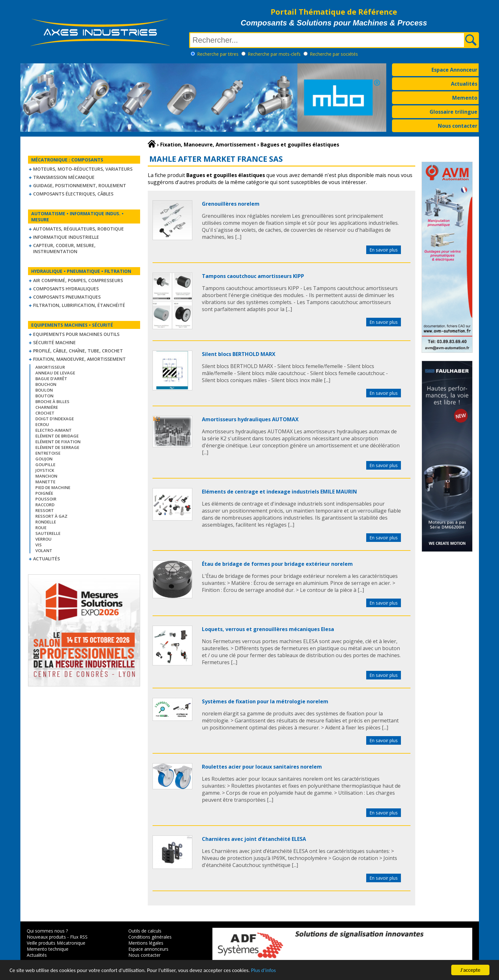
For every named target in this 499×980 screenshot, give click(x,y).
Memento (465, 98)
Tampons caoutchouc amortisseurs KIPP (253, 276)
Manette (45, 482)
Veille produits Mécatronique (56, 943)
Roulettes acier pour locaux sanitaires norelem (262, 767)
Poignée (44, 493)
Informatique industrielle (66, 237)
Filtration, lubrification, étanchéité (79, 305)
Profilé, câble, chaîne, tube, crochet (78, 351)
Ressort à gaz (51, 516)
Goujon (44, 459)
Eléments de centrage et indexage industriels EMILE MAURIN (279, 492)
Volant (44, 550)
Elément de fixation (58, 442)
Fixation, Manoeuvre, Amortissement (79, 359)
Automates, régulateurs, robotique (78, 229)
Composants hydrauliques (66, 289)
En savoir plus (384, 250)
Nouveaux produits (46, 937)
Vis (39, 545)
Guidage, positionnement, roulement (80, 185)
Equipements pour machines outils (76, 334)
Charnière (47, 407)
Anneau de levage (55, 373)
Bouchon (46, 384)
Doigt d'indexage (55, 419)
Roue (41, 528)
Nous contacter (458, 126)
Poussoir (46, 499)
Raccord (45, 505)
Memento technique (48, 949)
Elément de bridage (57, 436)
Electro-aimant (53, 430)
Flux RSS (79, 937)
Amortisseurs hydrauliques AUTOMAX (250, 419)
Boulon (44, 390)
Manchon (46, 476)
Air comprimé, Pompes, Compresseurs (78, 280)
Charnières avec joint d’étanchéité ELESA (254, 839)
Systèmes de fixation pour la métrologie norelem (265, 701)
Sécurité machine (54, 342)
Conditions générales (150, 937)
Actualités (464, 84)
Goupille (45, 465)
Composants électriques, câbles (73, 194)
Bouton (44, 396)
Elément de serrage (57, 447)
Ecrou (42, 424)
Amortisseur (50, 367)
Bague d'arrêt (51, 379)
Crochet (45, 413)
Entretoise (48, 453)
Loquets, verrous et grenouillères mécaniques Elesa (268, 629)
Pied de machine (53, 487)
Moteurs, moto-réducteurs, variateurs (83, 169)
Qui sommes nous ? (47, 931)
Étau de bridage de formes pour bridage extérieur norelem (277, 564)
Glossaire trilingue (453, 112)
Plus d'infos (263, 971)
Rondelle (46, 522)
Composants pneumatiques (67, 297)
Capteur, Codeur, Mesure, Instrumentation (64, 248)
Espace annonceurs (148, 949)
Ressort (45, 510)
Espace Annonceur (454, 70)
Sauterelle (48, 533)
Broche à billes (52, 401)
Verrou (43, 539)
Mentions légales (146, 943)
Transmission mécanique (64, 177)
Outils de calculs (145, 931)
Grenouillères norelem (231, 204)
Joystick (45, 470)
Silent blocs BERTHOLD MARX (239, 354)
